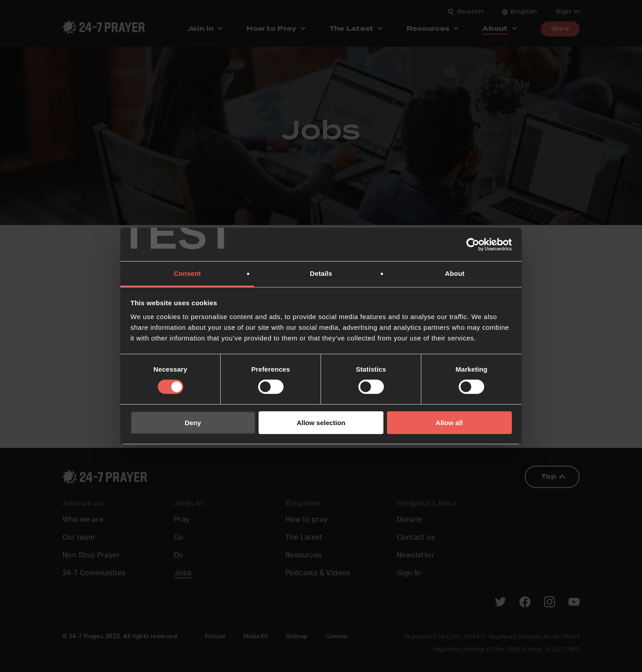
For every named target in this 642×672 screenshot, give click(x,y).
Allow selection (321, 423)
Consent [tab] (187, 273)
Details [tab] (321, 273)
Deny (193, 423)
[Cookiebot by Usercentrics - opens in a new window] (473, 244)
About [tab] (455, 273)
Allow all (449, 423)
